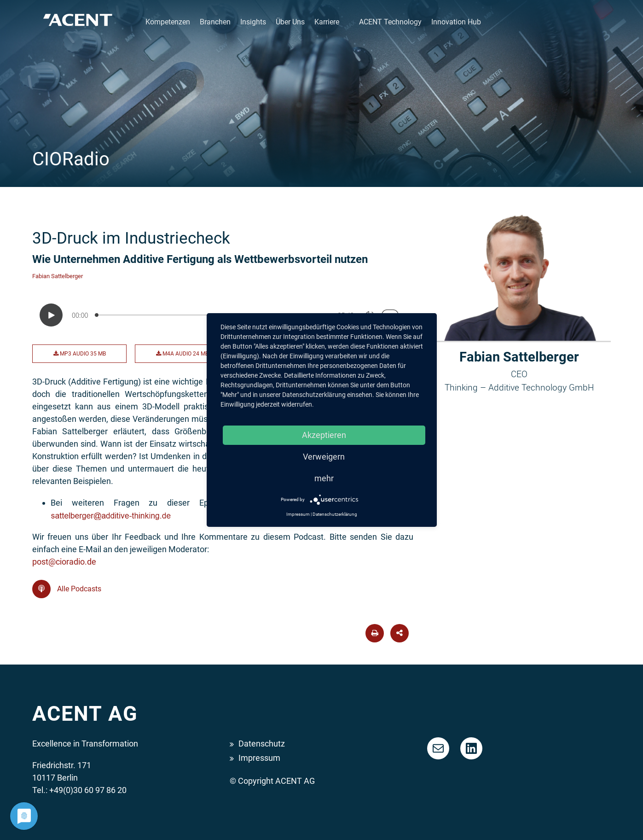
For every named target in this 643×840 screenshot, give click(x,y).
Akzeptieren (324, 435)
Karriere (327, 22)
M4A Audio (182, 354)
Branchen (215, 22)
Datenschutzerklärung (335, 514)
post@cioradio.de (64, 562)
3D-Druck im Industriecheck (131, 238)
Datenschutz (262, 744)
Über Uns (290, 22)
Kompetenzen (168, 22)
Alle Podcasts (67, 589)
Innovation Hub (456, 22)
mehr (324, 478)
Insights (253, 22)
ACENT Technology (390, 22)
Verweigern (324, 457)
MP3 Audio (80, 354)
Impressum (259, 758)
